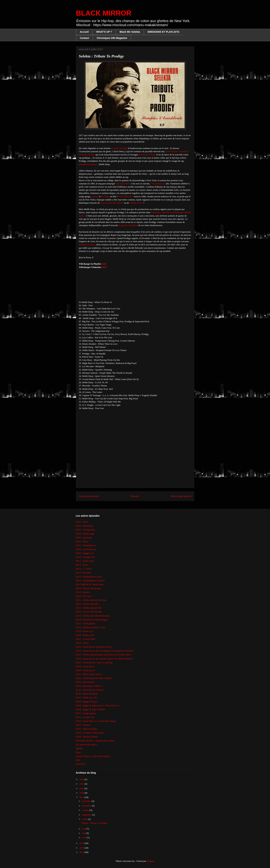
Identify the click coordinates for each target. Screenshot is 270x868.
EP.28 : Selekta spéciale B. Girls (91, 627)
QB (104, 264)
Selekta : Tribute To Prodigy (95, 823)
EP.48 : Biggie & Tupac (87, 702)
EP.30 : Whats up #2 (85, 635)
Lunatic (95, 196)
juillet (85, 819)
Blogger (150, 861)
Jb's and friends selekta (86, 745)
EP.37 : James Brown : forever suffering (94, 663)
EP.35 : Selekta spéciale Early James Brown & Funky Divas (103, 655)
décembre (87, 801)
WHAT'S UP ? (104, 32)
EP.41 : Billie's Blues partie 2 (89, 674)
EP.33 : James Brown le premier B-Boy (94, 647)
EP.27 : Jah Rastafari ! (86, 623)
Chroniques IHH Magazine (112, 38)
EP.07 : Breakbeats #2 (86, 545)
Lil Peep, (151, 155)
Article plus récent (89, 496)
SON (78, 760)
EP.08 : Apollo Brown (86, 549)
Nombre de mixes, (87, 245)
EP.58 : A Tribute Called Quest (90, 733)
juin (84, 829)
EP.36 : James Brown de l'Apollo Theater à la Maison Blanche (104, 659)
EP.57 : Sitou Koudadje (87, 729)
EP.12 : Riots (82, 565)
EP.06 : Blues (82, 541)
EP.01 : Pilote (82, 522)
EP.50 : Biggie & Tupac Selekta (90, 709)
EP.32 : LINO (82, 643)
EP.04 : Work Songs (85, 534)
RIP (105, 267)
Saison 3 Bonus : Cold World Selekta (93, 756)
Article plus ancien (181, 496)
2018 (82, 793)
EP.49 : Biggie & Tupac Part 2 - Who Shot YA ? (98, 705)
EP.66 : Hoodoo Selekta (87, 737)
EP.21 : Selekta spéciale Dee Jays (91, 600)
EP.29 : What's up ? (85, 631)
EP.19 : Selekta (83, 592)
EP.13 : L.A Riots (84, 569)
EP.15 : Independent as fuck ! (89, 577)
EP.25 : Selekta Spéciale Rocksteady (93, 616)
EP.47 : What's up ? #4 (86, 698)
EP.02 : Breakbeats (85, 526)
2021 (82, 784)
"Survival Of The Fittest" (112, 203)
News (79, 752)
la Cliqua (105, 196)
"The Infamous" (158, 184)
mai (84, 833)
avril (84, 838)
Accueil (84, 32)
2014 (82, 852)
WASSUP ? (81, 764)
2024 (82, 779)
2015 (82, 848)
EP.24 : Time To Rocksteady (89, 612)
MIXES (79, 748)
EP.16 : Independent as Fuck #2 (90, 581)
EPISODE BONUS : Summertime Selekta (95, 741)
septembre (87, 815)
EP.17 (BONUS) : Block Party (90, 584)
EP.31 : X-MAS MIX (86, 639)
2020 (82, 788)
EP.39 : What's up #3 (85, 670)
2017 (82, 797)
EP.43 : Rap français (85, 682)
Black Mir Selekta (130, 32)
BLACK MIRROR (104, 13)
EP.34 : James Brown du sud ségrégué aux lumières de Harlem (105, 651)
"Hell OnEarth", (126, 196)
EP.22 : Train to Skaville (87, 604)
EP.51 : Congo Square (86, 713)
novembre (87, 806)
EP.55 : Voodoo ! (84, 725)
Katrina (142, 155)
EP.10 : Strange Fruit (85, 557)
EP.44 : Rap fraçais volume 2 (89, 686)
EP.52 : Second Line (85, 717)
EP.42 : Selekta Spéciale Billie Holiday (94, 678)
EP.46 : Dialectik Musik (87, 694)
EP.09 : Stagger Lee (85, 553)
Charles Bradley (120, 148)
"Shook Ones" (136, 203)
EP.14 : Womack (83, 573)
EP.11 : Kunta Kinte (85, 561)
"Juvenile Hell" (123, 184)
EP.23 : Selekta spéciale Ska (89, 608)
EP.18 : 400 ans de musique (88, 588)
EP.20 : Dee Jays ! (84, 596)
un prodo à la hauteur (128, 225)
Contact (85, 38)
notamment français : (89, 164)
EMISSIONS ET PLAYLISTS (163, 32)
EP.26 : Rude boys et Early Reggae (92, 620)
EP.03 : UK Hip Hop (85, 530)
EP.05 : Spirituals (84, 538)
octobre (86, 810)
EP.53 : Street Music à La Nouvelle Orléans (96, 721)
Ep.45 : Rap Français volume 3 (90, 690)
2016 (82, 843)
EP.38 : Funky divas (85, 666)
